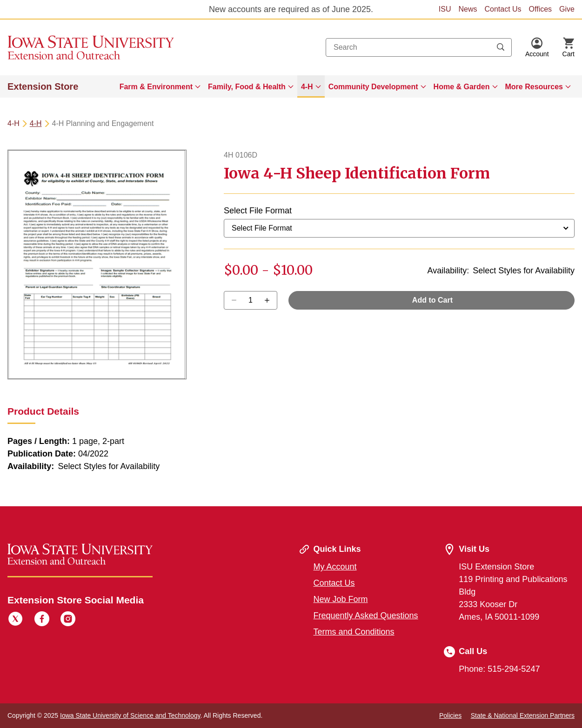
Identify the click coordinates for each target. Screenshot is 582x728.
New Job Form (341, 599)
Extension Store (43, 86)
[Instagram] (68, 620)
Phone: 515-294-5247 (499, 669)
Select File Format (258, 211)
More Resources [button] (534, 87)
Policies (450, 715)
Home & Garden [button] (462, 87)
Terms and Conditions (354, 632)
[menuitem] (160, 86)
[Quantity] (251, 300)
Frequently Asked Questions (366, 615)
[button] (537, 47)
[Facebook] (42, 620)
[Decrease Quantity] (270, 300)
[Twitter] (15, 620)
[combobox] (419, 47)
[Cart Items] (569, 47)
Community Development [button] (373, 87)
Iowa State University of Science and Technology (130, 715)
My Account (335, 567)
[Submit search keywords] (501, 47)
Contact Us (503, 9)
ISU (445, 9)
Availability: (448, 271)
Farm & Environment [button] (156, 87)
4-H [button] (307, 87)
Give (567, 9)
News (468, 9)
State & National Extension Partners (523, 715)
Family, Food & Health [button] (247, 87)
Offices (541, 9)
